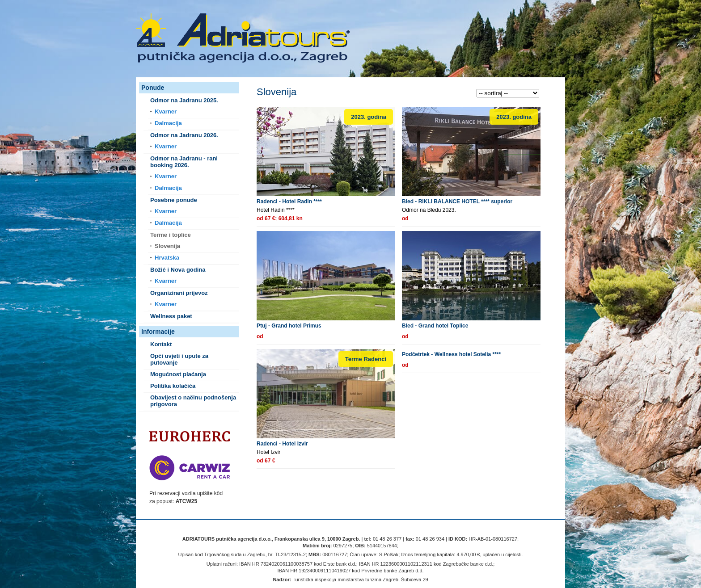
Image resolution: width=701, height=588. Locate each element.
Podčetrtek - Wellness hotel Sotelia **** (451, 354)
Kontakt (161, 344)
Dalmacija (168, 123)
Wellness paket (171, 316)
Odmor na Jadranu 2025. (184, 100)
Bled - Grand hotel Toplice (435, 326)
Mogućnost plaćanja (178, 374)
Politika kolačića (173, 386)
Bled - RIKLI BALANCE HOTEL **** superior (457, 202)
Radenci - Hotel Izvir (282, 444)
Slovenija (167, 246)
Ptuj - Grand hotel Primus (289, 326)
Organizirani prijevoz (179, 293)
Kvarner (166, 111)
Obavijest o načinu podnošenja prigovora (193, 401)
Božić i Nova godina (178, 270)
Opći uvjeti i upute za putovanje (179, 359)
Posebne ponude (174, 200)
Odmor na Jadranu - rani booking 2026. (184, 162)
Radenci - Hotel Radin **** (289, 202)
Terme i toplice (171, 235)
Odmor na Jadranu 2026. (184, 135)
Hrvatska (167, 258)
